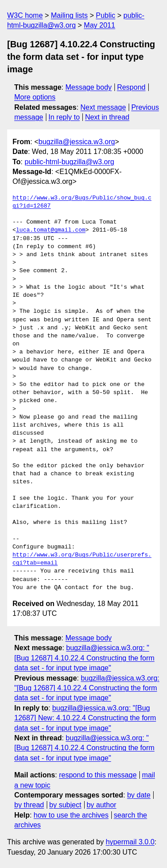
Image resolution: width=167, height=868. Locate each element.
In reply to (64, 117)
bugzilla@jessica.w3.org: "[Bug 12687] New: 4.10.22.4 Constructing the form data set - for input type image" (85, 718)
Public (106, 15)
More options (35, 97)
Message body (89, 87)
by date (138, 795)
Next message (103, 107)
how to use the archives (71, 815)
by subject (65, 805)
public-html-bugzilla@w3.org (69, 162)
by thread (29, 805)
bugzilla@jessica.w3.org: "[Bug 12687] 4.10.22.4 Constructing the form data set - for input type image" (84, 658)
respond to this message (98, 775)
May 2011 (99, 25)
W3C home (25, 15)
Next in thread (107, 117)
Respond (131, 87)
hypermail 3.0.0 (130, 842)
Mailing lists (69, 15)
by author (101, 805)
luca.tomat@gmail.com (51, 230)
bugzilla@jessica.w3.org (77, 142)
